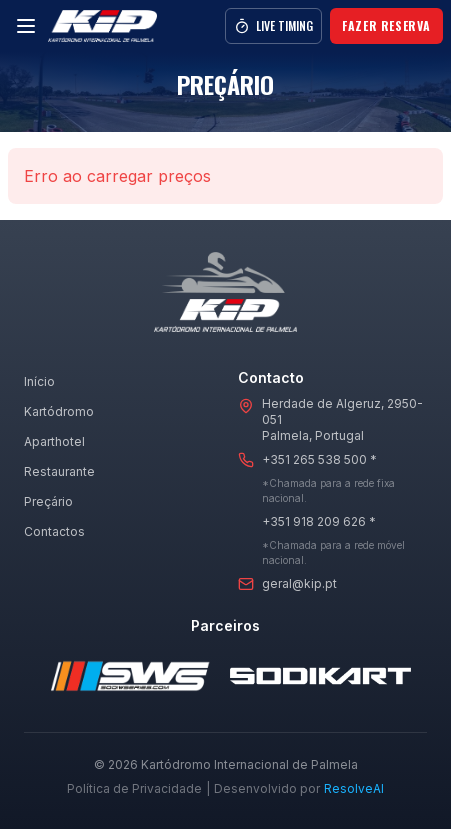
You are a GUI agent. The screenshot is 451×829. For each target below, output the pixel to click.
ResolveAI (354, 788)
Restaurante (59, 471)
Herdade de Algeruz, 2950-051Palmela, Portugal (342, 419)
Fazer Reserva (386, 25)
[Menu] (26, 26)
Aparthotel (54, 441)
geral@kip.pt (299, 583)
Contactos (54, 531)
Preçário (48, 501)
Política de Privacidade (134, 788)
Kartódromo (59, 411)
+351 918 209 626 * (319, 521)
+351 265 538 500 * (319, 459)
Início (39, 381)
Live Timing (273, 25)
